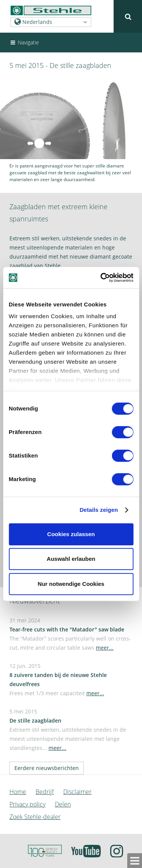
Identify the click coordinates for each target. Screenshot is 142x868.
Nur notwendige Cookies (71, 584)
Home (18, 792)
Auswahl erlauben (71, 559)
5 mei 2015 (68, 730)
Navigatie (24, 42)
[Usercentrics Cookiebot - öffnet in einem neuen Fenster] (101, 278)
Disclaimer (77, 792)
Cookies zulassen (71, 534)
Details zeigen (99, 510)
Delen (63, 804)
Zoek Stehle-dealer (35, 817)
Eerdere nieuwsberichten (47, 768)
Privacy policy (27, 804)
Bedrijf (45, 792)
